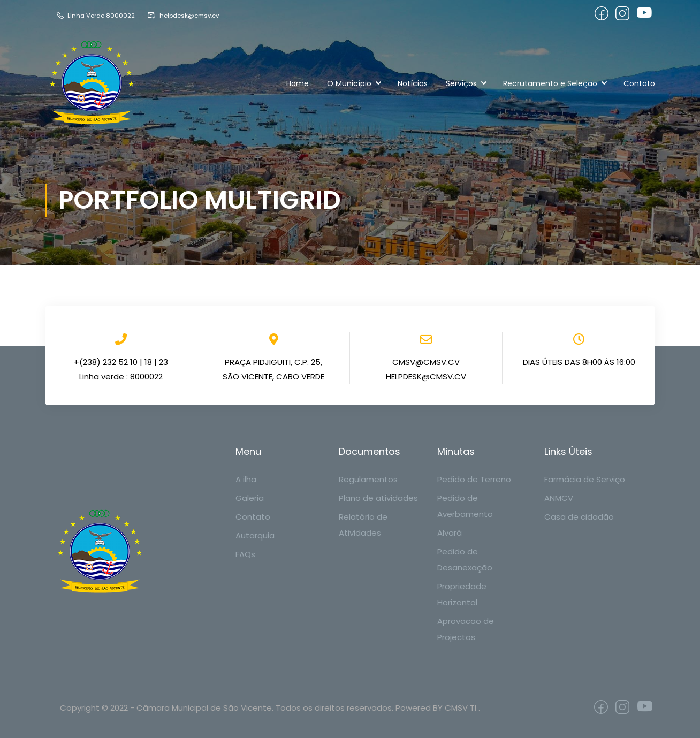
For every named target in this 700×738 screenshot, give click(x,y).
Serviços (461, 83)
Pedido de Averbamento (465, 506)
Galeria (250, 498)
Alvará (450, 533)
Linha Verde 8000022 (98, 15)
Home (298, 83)
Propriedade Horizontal (462, 594)
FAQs (245, 554)
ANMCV (559, 498)
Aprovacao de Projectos (466, 629)
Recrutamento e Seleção (550, 83)
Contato (639, 83)
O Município (349, 83)
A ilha (246, 479)
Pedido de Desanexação (465, 560)
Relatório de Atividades (363, 525)
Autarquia (255, 535)
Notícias (413, 83)
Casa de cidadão (579, 517)
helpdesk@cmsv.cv (192, 15)
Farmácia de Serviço (585, 479)
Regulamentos (368, 479)
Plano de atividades (378, 498)
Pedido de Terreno (474, 479)
